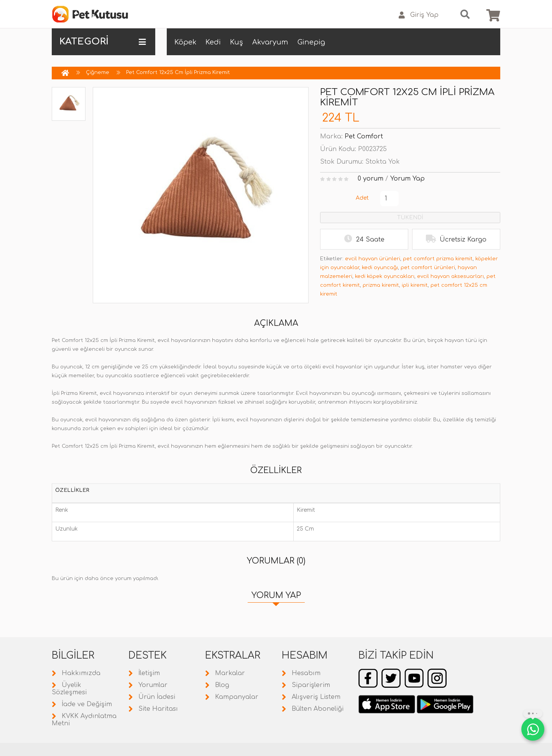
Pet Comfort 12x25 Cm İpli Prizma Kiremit (178, 72)
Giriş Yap (419, 15)
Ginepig (311, 42)
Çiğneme (98, 72)
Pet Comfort (364, 136)
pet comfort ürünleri (428, 268)
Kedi (213, 42)
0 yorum (370, 179)
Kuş (237, 42)
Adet (362, 198)
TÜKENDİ (410, 218)
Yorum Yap (407, 179)
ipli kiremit (415, 285)
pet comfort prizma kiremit (438, 259)
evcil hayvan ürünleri (373, 259)
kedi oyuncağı (380, 268)
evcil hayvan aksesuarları (450, 276)
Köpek (185, 42)
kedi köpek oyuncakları (385, 276)
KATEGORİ (103, 42)
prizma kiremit (381, 285)
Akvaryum (270, 42)
